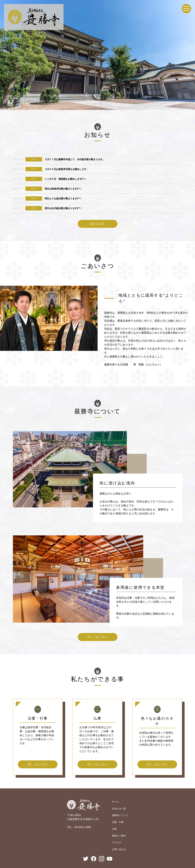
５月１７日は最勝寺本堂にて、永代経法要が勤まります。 (75, 159)
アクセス (117, 842)
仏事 (114, 829)
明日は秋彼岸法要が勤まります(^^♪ (63, 189)
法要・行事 (118, 822)
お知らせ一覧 (119, 808)
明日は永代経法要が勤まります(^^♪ (63, 208)
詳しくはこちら (97, 637)
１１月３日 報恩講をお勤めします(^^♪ (65, 179)
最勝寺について (120, 815)
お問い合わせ (119, 849)
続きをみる (98, 224)
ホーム (115, 802)
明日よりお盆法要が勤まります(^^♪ (63, 198)
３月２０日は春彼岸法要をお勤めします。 (67, 169)
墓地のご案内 (119, 836)
